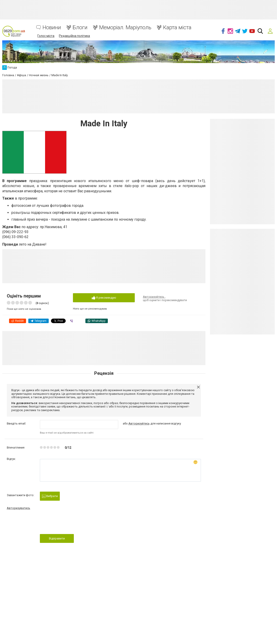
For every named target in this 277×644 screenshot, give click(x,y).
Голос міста (46, 36)
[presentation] (74, 523)
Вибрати (50, 496)
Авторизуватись (18, 508)
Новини (52, 28)
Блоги (80, 28)
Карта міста (177, 28)
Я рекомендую (104, 298)
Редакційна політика (74, 36)
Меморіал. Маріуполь (125, 28)
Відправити (57, 538)
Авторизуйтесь (154, 297)
